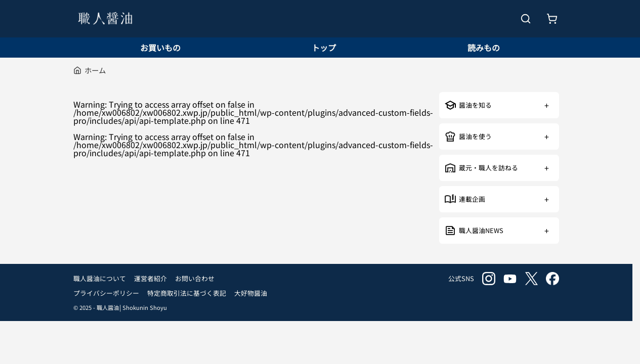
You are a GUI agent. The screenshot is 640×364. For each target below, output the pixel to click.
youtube (510, 279)
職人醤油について (100, 278)
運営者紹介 (151, 278)
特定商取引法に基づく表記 (187, 293)
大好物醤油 (251, 293)
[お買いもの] (552, 19)
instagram (489, 279)
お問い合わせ (195, 278)
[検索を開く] (526, 19)
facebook (552, 279)
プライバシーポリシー (106, 293)
